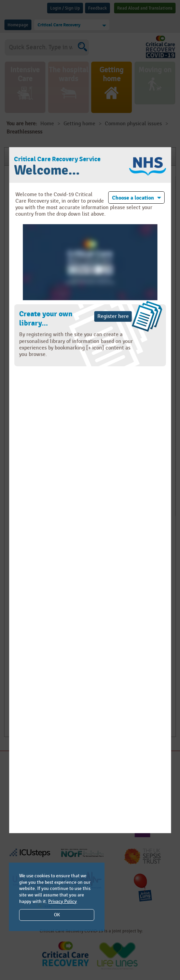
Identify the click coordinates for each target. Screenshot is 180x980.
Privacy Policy (63, 901)
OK (57, 915)
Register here (113, 316)
